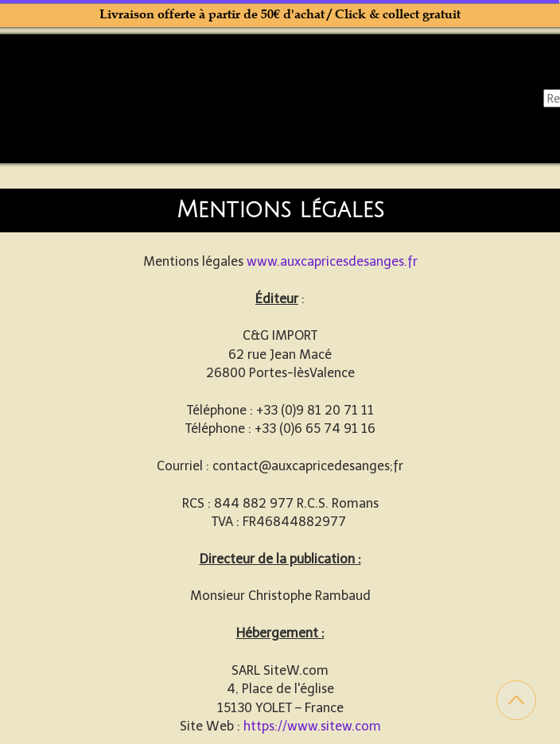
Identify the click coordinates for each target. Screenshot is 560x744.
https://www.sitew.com (312, 726)
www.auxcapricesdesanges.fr (332, 261)
